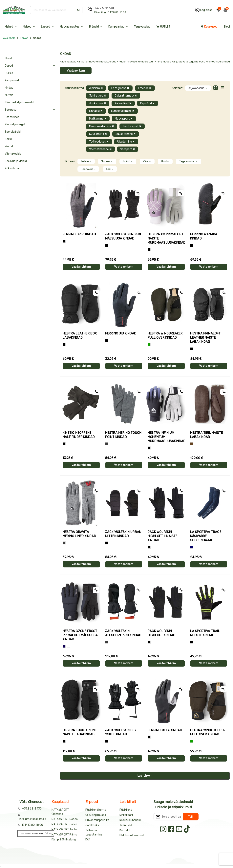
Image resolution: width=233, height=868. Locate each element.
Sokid (8, 139)
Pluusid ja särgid (15, 124)
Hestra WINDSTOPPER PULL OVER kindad (208, 732)
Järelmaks (92, 825)
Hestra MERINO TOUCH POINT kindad (123, 435)
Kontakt (125, 830)
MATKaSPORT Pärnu (64, 835)
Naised (27, 27)
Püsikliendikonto (96, 810)
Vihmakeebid (13, 154)
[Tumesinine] (64, 646)
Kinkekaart (126, 815)
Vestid (9, 146)
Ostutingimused (96, 815)
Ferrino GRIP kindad (79, 234)
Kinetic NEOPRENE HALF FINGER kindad (79, 435)
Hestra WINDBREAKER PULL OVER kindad (165, 335)
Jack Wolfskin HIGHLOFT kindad (161, 633)
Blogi (227, 27)
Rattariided (12, 117)
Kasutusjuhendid (130, 820)
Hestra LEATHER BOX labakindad (80, 335)
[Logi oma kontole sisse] (204, 10)
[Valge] (68, 345)
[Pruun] (192, 444)
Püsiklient (126, 810)
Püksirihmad (13, 168)
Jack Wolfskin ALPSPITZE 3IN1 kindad (123, 633)
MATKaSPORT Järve (64, 824)
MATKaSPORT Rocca (65, 819)
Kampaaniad (116, 27)
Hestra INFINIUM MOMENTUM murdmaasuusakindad (166, 437)
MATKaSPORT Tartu (64, 829)
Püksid (9, 73)
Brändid (94, 27)
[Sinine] (192, 547)
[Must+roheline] (192, 642)
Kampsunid (12, 80)
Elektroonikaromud (132, 835)
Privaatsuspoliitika (97, 820)
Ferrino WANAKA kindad (204, 236)
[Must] (107, 245)
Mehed (9, 27)
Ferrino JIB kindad (121, 333)
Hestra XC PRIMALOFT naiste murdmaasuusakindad (166, 238)
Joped (9, 66)
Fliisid (8, 58)
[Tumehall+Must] (64, 241)
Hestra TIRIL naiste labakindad (207, 435)
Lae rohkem (145, 776)
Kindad (9, 88)
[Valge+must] (68, 646)
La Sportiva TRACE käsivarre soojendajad (206, 536)
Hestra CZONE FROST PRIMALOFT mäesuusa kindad (80, 635)
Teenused (126, 825)
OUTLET (163, 27)
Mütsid (9, 95)
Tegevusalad (142, 27)
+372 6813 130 (104, 8)
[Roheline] (149, 345)
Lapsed (46, 27)
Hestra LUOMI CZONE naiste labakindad (80, 732)
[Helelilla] (149, 250)
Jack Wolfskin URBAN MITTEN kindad (123, 534)
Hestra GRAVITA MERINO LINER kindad (79, 534)
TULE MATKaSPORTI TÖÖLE (36, 834)
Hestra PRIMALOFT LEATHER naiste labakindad (205, 338)
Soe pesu (11, 110)
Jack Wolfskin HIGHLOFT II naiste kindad (163, 536)
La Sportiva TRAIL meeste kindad (205, 633)
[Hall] (107, 444)
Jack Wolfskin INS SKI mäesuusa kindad (123, 236)
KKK (88, 840)
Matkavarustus (70, 27)
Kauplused (209, 27)
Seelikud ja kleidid (16, 161)
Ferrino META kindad (165, 730)
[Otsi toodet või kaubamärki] (53, 10)
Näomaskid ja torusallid (19, 102)
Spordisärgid (13, 132)
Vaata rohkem (76, 71)
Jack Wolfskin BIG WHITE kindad (120, 732)
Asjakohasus (198, 88)
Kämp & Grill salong (64, 840)
